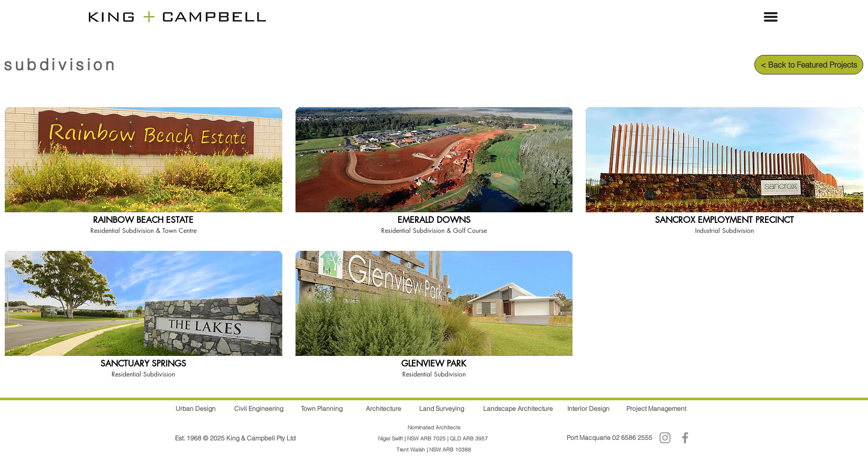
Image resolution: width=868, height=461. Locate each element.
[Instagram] (665, 438)
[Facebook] (685, 438)
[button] (771, 17)
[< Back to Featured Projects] (809, 65)
